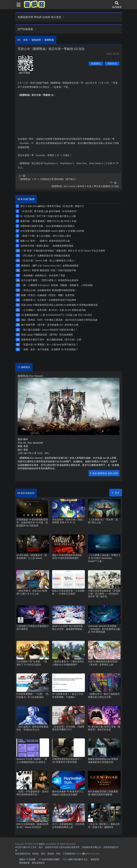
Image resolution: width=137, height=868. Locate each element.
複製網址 (96, 63)
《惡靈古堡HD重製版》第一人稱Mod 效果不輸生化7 (49, 344)
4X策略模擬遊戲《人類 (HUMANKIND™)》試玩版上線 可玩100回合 (57, 315)
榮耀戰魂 (49, 40)
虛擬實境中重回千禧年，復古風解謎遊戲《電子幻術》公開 (51, 339)
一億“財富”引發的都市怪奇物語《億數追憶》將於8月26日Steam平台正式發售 (63, 251)
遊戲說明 (95, 859)
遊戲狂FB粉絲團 (27, 859)
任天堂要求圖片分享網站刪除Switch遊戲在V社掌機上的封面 (52, 231)
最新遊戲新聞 (28, 493)
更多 (116, 493)
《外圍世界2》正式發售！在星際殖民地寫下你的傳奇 (49, 300)
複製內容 (112, 63)
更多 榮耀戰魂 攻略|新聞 (104, 473)
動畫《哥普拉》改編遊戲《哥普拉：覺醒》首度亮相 (48, 295)
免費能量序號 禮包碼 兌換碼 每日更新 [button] (41, 17)
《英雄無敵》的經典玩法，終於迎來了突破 (43, 275)
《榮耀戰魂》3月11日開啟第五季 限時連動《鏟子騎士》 (69, 177)
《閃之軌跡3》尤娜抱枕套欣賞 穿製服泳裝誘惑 (46, 255)
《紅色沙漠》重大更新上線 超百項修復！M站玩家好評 (48, 211)
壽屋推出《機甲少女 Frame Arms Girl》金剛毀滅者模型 (50, 266)
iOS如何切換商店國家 (49, 859)
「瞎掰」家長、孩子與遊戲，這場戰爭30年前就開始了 (50, 349)
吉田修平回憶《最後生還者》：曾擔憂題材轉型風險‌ (47, 246)
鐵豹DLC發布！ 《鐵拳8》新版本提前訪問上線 (45, 241)
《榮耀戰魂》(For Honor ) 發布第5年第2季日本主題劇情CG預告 (69, 184)
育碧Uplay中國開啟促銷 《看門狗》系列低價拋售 (47, 335)
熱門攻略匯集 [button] (27, 29)
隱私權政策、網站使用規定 (32, 863)
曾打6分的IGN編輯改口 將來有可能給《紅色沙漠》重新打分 (52, 206)
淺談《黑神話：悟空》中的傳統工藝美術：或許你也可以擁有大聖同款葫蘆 (59, 320)
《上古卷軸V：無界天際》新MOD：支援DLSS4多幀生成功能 (53, 310)
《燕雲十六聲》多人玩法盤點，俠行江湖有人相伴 (46, 236)
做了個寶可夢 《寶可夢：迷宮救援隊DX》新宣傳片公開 (50, 325)
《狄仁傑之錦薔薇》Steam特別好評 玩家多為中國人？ (49, 330)
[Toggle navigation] (17, 5)
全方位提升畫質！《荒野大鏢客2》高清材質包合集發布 (50, 280)
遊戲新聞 (36, 40)
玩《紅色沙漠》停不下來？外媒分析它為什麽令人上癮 (48, 216)
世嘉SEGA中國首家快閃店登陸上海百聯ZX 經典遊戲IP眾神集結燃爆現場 (59, 305)
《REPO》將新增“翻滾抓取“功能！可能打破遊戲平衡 (49, 270)
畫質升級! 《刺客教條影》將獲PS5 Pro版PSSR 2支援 (48, 221)
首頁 (25, 40)
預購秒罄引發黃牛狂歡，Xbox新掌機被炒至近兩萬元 (47, 226)
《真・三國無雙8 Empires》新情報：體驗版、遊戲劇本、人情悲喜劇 (57, 285)
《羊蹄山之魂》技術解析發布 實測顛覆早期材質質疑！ (49, 290)
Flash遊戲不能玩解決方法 (75, 859)
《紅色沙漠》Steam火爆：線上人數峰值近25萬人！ (49, 260)
